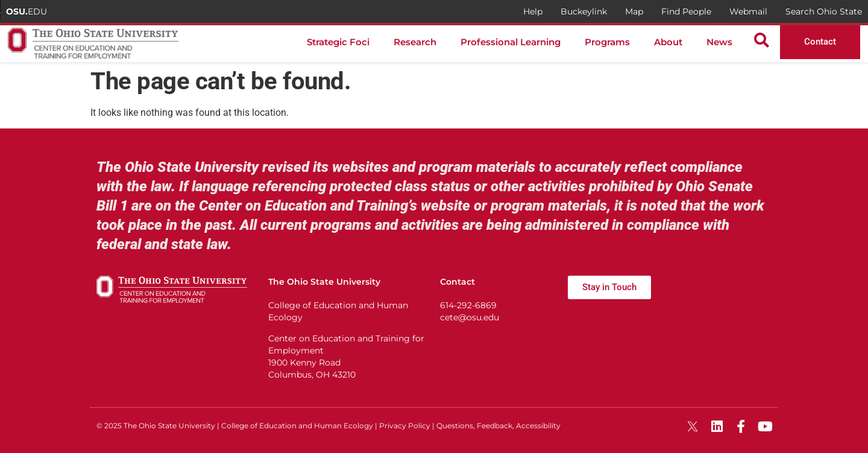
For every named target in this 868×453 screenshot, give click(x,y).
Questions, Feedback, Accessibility (498, 426)
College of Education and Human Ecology (297, 426)
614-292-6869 (468, 305)
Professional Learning (511, 42)
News (719, 42)
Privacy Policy (405, 426)
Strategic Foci (338, 42)
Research (415, 42)
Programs (607, 42)
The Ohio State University (169, 426)
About (668, 42)
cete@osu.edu (470, 317)
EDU (27, 11)
